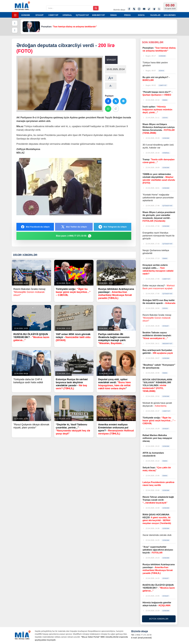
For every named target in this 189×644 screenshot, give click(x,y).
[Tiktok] (149, 9)
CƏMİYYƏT (53, 15)
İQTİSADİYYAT (82, 15)
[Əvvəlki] (15, 23)
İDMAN (114, 15)
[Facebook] (129, 9)
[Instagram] (139, 9)
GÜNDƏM (26, 15)
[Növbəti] (15, 30)
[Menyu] (15, 15)
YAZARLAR (155, 15)
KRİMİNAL (67, 15)
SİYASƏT (40, 15)
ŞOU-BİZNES (170, 15)
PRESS (127, 15)
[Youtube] (144, 9)
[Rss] (159, 9)
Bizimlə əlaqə (119, 10)
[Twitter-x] (134, 9)
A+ (111, 78)
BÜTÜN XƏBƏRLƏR (159, 619)
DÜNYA (141, 15)
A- (111, 86)
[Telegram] (154, 9)
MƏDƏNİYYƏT (99, 15)
